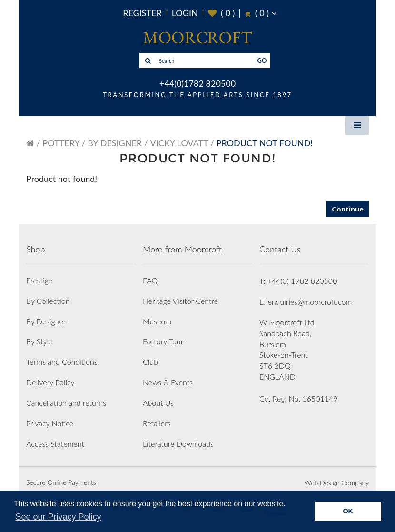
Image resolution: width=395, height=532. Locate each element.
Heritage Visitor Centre (180, 301)
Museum (157, 321)
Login (185, 13)
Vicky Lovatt (179, 143)
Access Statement (55, 444)
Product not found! (265, 143)
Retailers (157, 423)
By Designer (115, 143)
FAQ (150, 280)
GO (262, 60)
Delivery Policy (50, 382)
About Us (158, 403)
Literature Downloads (178, 444)
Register (142, 13)
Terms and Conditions (62, 362)
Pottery (61, 143)
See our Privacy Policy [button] (58, 517)
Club (150, 362)
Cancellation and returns (66, 403)
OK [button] (348, 511)
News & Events (168, 382)
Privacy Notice (50, 423)
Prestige (39, 280)
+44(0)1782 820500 (197, 83)
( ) (222, 13)
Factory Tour (163, 341)
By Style (39, 341)
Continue (348, 209)
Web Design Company (337, 483)
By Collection (48, 301)
